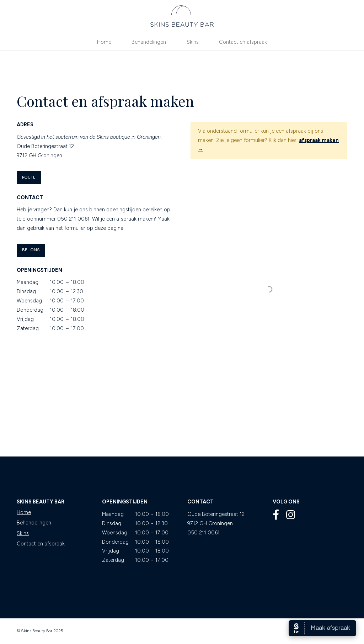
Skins (23, 533)
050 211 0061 (73, 219)
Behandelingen (34, 523)
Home (24, 512)
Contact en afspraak (41, 544)
